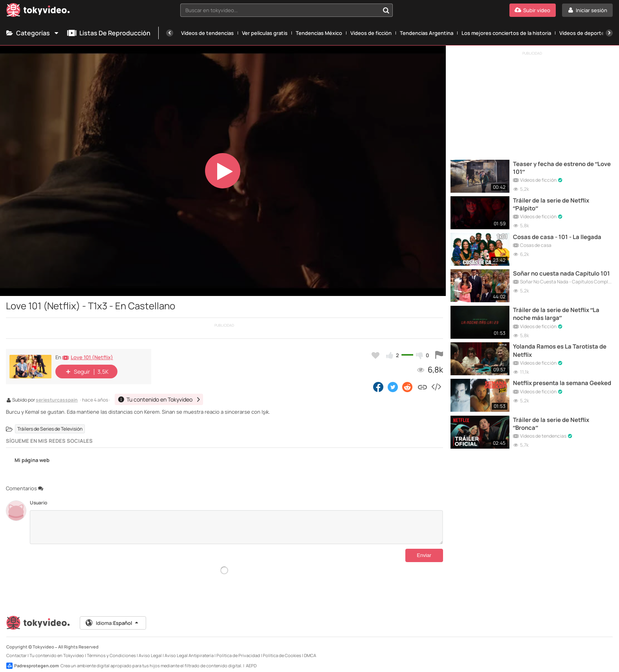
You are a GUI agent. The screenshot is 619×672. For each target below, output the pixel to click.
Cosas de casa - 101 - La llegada (558, 236)
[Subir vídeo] (533, 10)
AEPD (251, 659)
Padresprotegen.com (33, 659)
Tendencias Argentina (427, 33)
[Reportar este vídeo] (439, 355)
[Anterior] (170, 33)
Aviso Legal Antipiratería (189, 649)
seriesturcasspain (57, 400)
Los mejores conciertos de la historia (506, 33)
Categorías (33, 33)
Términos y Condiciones (111, 649)
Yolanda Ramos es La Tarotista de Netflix (561, 348)
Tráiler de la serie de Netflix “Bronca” (552, 420)
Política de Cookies (282, 649)
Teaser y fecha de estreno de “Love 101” (563, 167)
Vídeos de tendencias (207, 33)
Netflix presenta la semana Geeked (552, 384)
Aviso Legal (150, 649)
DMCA (310, 649)
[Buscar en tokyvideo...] (386, 10)
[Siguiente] (609, 33)
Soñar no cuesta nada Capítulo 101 (562, 272)
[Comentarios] (236, 527)
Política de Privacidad (238, 649)
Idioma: (113, 617)
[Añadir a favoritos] (375, 355)
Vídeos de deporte (582, 33)
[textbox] (280, 10)
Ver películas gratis (265, 33)
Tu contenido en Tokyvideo (57, 649)
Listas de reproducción (109, 33)
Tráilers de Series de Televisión (50, 429)
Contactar (16, 649)
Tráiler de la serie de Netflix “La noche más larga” (557, 312)
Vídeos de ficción (371, 33)
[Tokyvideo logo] (38, 12)
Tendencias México (319, 33)
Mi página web (28, 461)
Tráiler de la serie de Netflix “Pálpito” (552, 203)
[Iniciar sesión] (587, 10)
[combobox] (286, 10)
